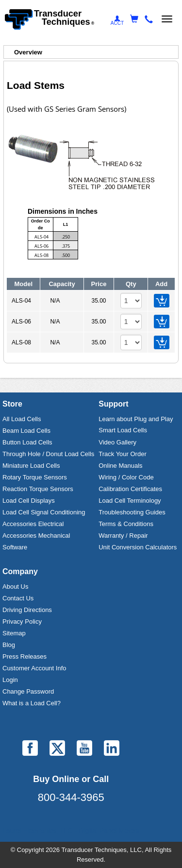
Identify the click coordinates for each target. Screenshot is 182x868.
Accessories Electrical (33, 524)
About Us (15, 587)
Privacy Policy (22, 621)
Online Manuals (120, 466)
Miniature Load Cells (31, 466)
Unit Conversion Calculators (138, 547)
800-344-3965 (71, 797)
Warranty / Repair (123, 536)
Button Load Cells (27, 442)
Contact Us (18, 598)
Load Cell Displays (29, 501)
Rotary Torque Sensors (35, 477)
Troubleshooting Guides (132, 512)
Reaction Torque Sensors (38, 489)
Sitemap (14, 633)
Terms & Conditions (126, 524)
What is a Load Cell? (32, 703)
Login (10, 680)
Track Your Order (123, 454)
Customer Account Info (34, 668)
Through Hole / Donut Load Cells (48, 454)
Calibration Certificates (130, 489)
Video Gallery (117, 442)
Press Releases (25, 656)
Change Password (28, 691)
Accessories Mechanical (36, 536)
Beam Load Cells (26, 431)
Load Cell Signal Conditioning (44, 512)
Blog (9, 645)
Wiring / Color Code (126, 477)
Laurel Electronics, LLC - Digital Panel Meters (71, 831)
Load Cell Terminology (130, 501)
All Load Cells (22, 419)
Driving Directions (27, 610)
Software (15, 547)
